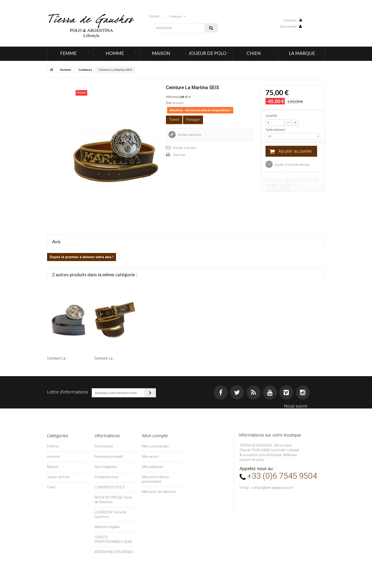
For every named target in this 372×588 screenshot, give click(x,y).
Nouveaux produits (109, 457)
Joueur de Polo (207, 53)
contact (154, 16)
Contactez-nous (107, 477)
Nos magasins (106, 467)
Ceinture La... (58, 358)
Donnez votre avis (189, 135)
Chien (254, 53)
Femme (68, 53)
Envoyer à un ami (184, 148)
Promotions (104, 446)
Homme (115, 53)
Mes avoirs (150, 457)
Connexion (293, 20)
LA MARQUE (302, 53)
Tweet (174, 120)
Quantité (271, 116)
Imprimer (179, 155)
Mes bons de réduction (159, 492)
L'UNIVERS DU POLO (110, 487)
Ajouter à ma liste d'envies (292, 165)
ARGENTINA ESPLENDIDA (114, 552)
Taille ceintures (276, 130)
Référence (172, 97)
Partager (193, 120)
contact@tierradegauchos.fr (272, 488)
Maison (161, 53)
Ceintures (85, 70)
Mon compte (291, 27)
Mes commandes (155, 446)
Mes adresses (153, 467)
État (169, 103)
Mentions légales (107, 527)
